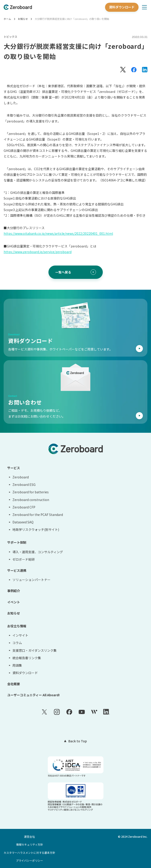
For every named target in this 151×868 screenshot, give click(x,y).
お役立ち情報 (17, 626)
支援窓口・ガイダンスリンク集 (35, 650)
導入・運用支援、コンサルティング (38, 552)
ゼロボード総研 (24, 559)
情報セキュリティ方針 (30, 844)
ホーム (7, 19)
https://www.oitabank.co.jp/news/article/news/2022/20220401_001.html (58, 233)
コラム (17, 643)
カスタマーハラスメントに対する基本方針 (29, 853)
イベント (14, 602)
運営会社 (29, 836)
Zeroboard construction (31, 500)
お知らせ (23, 19)
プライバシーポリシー (29, 860)
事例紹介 (14, 591)
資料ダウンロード (122, 7)
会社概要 (14, 684)
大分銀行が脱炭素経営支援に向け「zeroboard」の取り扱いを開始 (72, 19)
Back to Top (78, 741)
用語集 (17, 665)
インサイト (20, 635)
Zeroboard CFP (24, 507)
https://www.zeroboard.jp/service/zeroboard (38, 252)
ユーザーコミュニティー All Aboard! (33, 695)
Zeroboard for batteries (31, 492)
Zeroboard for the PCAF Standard (38, 515)
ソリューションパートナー (31, 580)
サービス (14, 468)
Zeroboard (21, 477)
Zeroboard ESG (24, 485)
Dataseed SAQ (23, 522)
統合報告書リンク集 (27, 658)
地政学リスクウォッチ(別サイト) (36, 529)
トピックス (10, 36)
